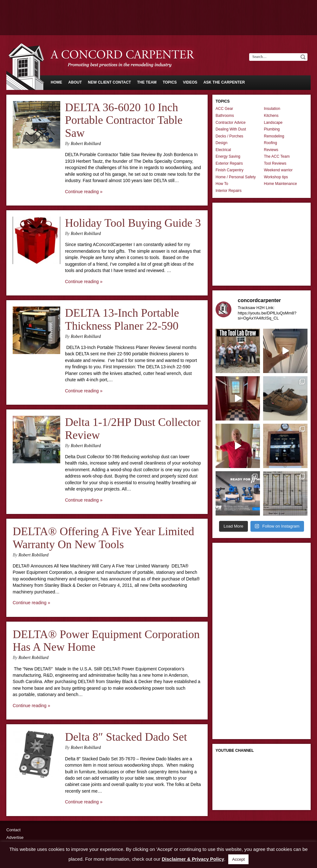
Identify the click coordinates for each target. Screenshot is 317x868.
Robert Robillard (86, 144)
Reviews (271, 150)
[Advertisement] (158, 17)
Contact (13, 830)
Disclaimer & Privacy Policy (193, 859)
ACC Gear (224, 109)
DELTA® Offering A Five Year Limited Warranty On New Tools (103, 538)
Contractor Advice (231, 123)
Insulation (272, 109)
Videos (190, 82)
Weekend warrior (278, 170)
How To (222, 184)
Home (56, 82)
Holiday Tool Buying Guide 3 (133, 223)
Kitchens (271, 116)
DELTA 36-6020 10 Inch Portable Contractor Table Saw (124, 120)
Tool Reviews (275, 163)
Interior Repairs (229, 191)
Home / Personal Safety (236, 177)
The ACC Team (277, 156)
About (75, 82)
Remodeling (274, 136)
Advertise (15, 837)
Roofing (271, 143)
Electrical (223, 150)
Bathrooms (225, 116)
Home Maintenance (281, 184)
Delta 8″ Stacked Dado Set (126, 737)
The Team (147, 82)
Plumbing (272, 129)
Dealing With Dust (231, 129)
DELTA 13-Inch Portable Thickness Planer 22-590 (122, 319)
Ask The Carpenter (224, 82)
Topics (170, 82)
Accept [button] (238, 859)
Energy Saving (228, 156)
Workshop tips (276, 177)
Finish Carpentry (230, 170)
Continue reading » (84, 192)
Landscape (273, 123)
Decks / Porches (229, 136)
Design (221, 143)
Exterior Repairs (229, 163)
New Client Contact (109, 82)
